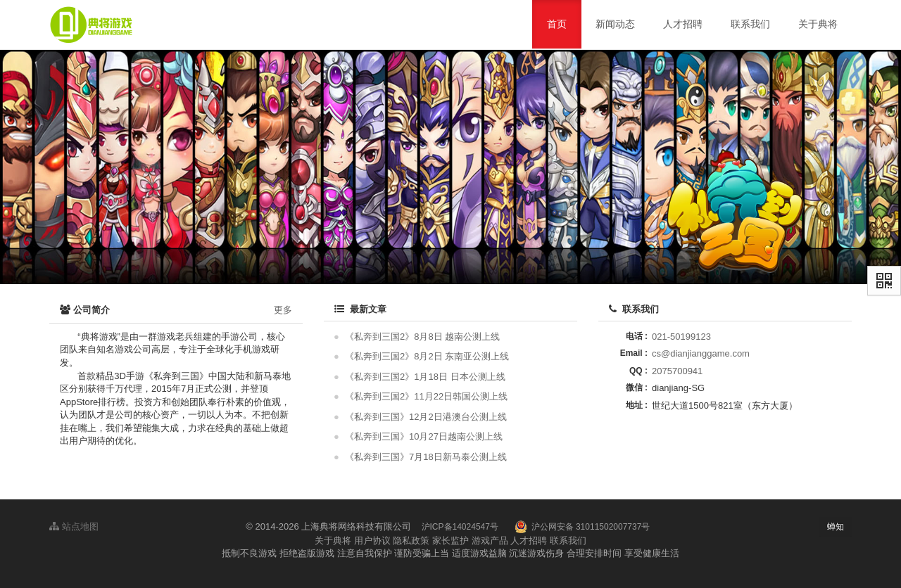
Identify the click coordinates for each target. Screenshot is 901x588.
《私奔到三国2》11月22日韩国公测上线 (426, 396)
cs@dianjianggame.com (701, 353)
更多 (283, 310)
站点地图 (74, 526)
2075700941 (677, 371)
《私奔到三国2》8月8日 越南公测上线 (422, 337)
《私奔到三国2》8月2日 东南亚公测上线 (427, 356)
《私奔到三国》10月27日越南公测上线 (424, 436)
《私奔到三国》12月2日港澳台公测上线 (426, 417)
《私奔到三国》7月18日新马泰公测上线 (426, 457)
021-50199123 (681, 337)
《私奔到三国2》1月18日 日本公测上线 (425, 377)
